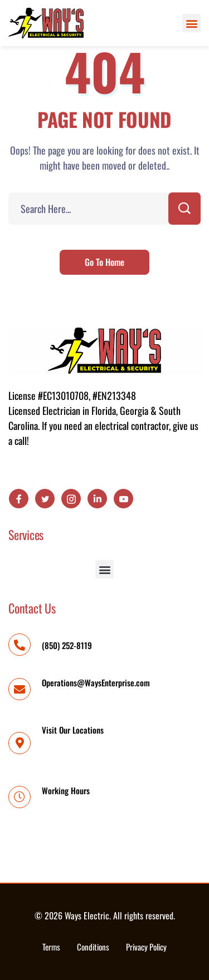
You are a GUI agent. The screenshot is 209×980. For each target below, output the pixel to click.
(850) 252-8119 (67, 645)
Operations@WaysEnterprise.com (96, 682)
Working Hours (66, 790)
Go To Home (104, 262)
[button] (191, 23)
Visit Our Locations (73, 730)
